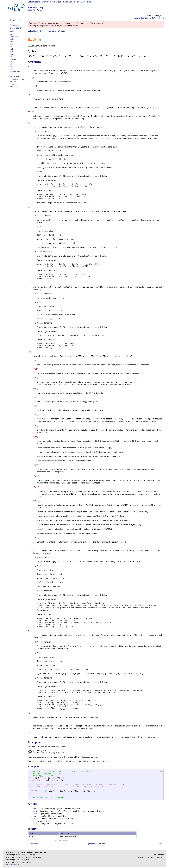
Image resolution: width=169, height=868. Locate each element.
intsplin (12, 66)
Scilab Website (34, 2)
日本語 (152, 18)
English (137, 18)
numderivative (15, 71)
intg (11, 61)
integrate (13, 59)
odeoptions (14, 86)
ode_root (13, 81)
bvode (12, 32)
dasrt (11, 42)
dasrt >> (160, 844)
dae (11, 34)
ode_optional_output (17, 79)
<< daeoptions (34, 844)
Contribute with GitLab (52, 2)
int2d (11, 52)
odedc (12, 84)
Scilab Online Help (36, 7)
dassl (11, 44)
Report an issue (62, 841)
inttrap (12, 69)
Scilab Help (16, 20)
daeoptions (14, 37)
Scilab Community (71, 2)
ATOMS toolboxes (88, 2)
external (36, 127)
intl (11, 64)
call (34, 819)
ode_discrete (14, 76)
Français (145, 18)
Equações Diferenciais (15, 26)
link (34, 821)
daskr (12, 39)
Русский (160, 18)
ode (11, 74)
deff (32, 785)
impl (11, 49)
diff (11, 47)
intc (11, 57)
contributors (14, 865)
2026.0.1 (76, 23)
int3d (11, 54)
